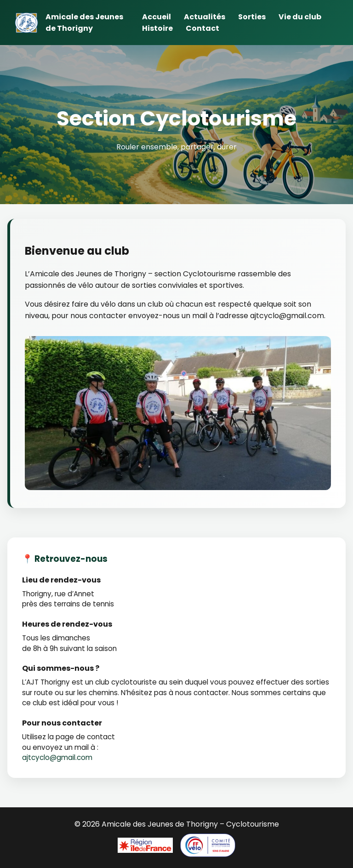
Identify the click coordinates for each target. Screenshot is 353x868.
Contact (202, 28)
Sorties (252, 17)
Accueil (157, 17)
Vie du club (300, 17)
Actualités (205, 17)
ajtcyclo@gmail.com (57, 757)
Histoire (157, 28)
